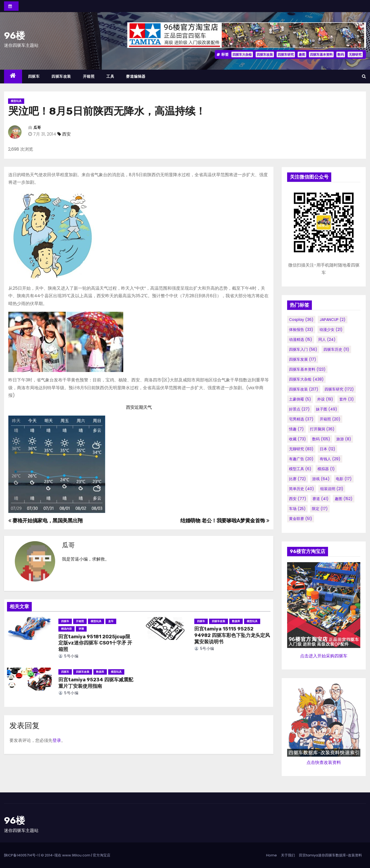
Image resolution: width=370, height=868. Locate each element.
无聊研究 (355, 54)
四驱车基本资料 (321, 54)
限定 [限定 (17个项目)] (320, 509)
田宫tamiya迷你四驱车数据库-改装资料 (330, 855)
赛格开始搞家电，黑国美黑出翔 (45, 521)
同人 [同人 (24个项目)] (327, 339)
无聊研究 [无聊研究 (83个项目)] (301, 449)
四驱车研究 (286, 54)
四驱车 (34, 76)
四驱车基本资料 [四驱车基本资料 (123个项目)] (307, 369)
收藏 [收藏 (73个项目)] (297, 439)
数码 (341, 54)
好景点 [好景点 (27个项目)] (299, 409)
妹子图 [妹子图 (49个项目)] (327, 409)
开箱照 (89, 76)
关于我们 (288, 855)
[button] (364, 76)
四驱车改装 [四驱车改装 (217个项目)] (304, 389)
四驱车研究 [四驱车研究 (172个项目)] (339, 389)
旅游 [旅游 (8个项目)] (344, 439)
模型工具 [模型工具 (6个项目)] (300, 469)
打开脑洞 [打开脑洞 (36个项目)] (322, 429)
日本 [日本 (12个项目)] (327, 449)
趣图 (302, 54)
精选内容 (66, 629)
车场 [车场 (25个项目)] (297, 509)
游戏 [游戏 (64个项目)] (321, 479)
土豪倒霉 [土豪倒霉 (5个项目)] (300, 399)
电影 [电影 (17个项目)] (344, 479)
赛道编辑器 (136, 76)
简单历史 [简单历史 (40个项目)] (302, 489)
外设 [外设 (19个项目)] (325, 399)
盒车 (111, 621)
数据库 (236, 621)
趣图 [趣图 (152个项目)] (344, 499)
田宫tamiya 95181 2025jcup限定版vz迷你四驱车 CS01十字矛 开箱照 (95, 643)
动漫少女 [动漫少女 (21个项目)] (331, 330)
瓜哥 (37, 128)
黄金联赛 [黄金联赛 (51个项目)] (301, 519)
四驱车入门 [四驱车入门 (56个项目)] (303, 349)
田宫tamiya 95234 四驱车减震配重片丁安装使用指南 (96, 683)
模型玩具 (16, 101)
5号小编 (68, 656)
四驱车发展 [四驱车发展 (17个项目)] (303, 359)
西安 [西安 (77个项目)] (298, 499)
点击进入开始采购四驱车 (324, 656)
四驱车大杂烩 (242, 54)
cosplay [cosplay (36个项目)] (301, 320)
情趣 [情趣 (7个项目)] (296, 429)
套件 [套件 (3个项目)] (347, 399)
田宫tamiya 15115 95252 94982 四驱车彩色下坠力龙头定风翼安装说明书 (232, 635)
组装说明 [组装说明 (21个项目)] (332, 489)
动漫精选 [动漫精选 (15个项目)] (301, 339)
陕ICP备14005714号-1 (21, 855)
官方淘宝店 (102, 855)
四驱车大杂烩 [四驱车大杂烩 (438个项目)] (306, 379)
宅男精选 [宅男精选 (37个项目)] (301, 419)
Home (272, 855)
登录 (57, 740)
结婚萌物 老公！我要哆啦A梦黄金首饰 (225, 521)
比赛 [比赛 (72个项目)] (297, 479)
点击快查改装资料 (324, 762)
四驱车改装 (265, 54)
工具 (110, 76)
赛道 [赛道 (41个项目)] (320, 499)
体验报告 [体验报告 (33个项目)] (301, 330)
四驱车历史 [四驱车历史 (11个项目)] (336, 349)
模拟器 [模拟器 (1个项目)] (326, 469)
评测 (81, 629)
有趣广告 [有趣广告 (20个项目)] (301, 459)
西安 (66, 134)
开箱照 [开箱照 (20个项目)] (330, 419)
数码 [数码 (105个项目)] (321, 439)
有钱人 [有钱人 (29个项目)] (330, 459)
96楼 (15, 36)
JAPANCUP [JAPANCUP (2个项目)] (333, 320)
